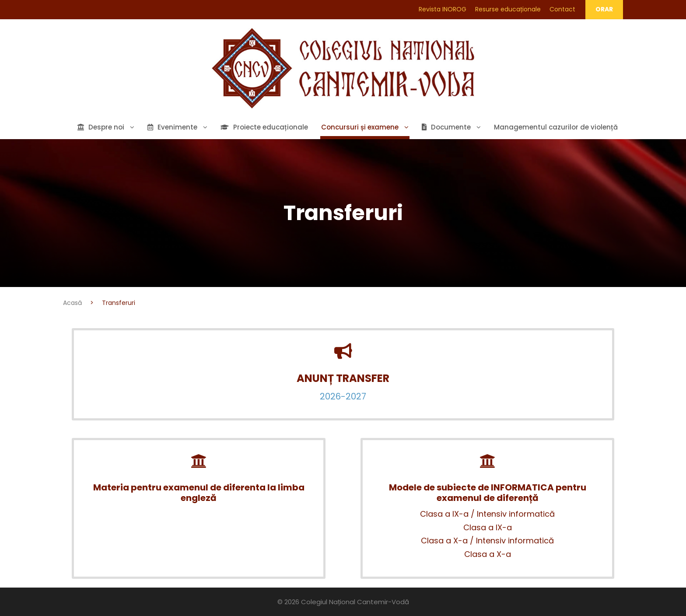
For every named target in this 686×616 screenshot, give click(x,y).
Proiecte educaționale (264, 127)
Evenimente (172, 127)
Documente (446, 127)
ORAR (604, 9)
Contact (562, 9)
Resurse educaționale (508, 9)
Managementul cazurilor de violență (556, 127)
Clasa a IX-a (488, 527)
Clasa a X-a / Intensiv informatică (487, 541)
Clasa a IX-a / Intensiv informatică (487, 514)
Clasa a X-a (488, 554)
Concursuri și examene (360, 127)
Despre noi (101, 127)
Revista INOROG (443, 9)
